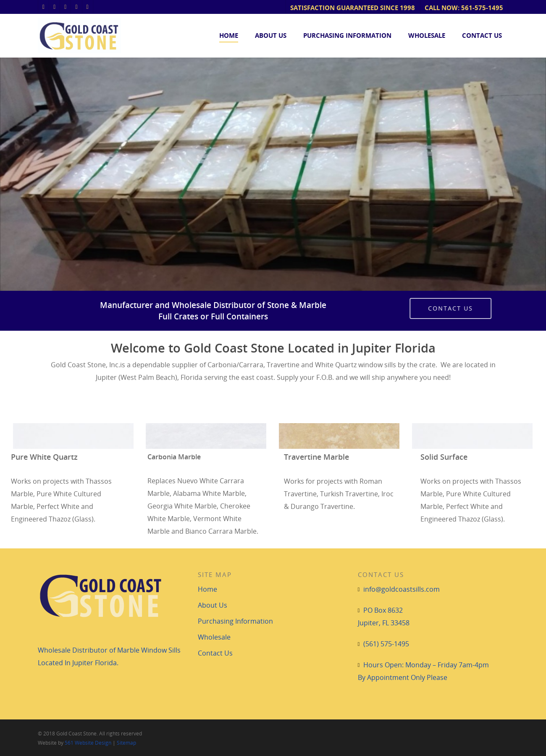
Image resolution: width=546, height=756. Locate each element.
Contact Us (482, 35)
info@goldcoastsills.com (402, 589)
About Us (271, 35)
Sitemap (126, 743)
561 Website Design (88, 743)
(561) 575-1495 (386, 644)
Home (229, 35)
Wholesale (427, 35)
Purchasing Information (347, 35)
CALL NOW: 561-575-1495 (464, 8)
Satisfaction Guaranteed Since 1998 (353, 8)
